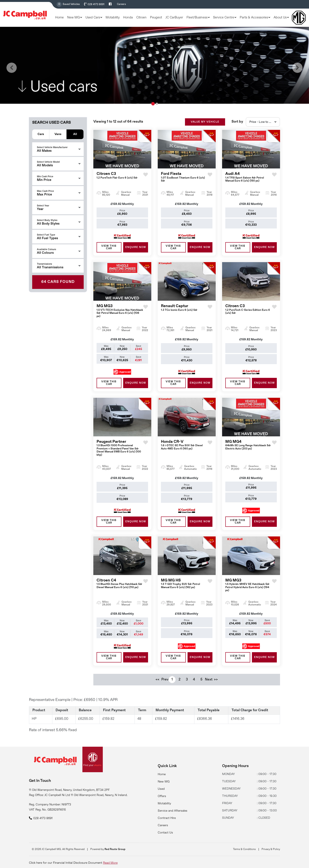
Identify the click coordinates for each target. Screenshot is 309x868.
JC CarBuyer (174, 17)
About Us (280, 17)
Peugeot (156, 17)
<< (158, 684)
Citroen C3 (117, 180)
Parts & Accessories (254, 17)
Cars (41, 134)
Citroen (141, 17)
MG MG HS (184, 588)
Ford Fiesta (184, 182)
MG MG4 (249, 450)
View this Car (109, 252)
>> (216, 684)
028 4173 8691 (96, 5)
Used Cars (93, 17)
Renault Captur (179, 312)
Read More (110, 863)
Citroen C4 (120, 588)
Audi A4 (249, 182)
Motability (113, 17)
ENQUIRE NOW (136, 252)
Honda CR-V (184, 450)
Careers (121, 4)
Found (58, 282)
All (75, 134)
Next (209, 684)
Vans (58, 134)
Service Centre (224, 17)
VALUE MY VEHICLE (205, 126)
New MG (73, 17)
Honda (128, 17)
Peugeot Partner (120, 453)
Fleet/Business (197, 17)
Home (59, 17)
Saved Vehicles (71, 4)
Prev (165, 684)
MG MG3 (120, 315)
